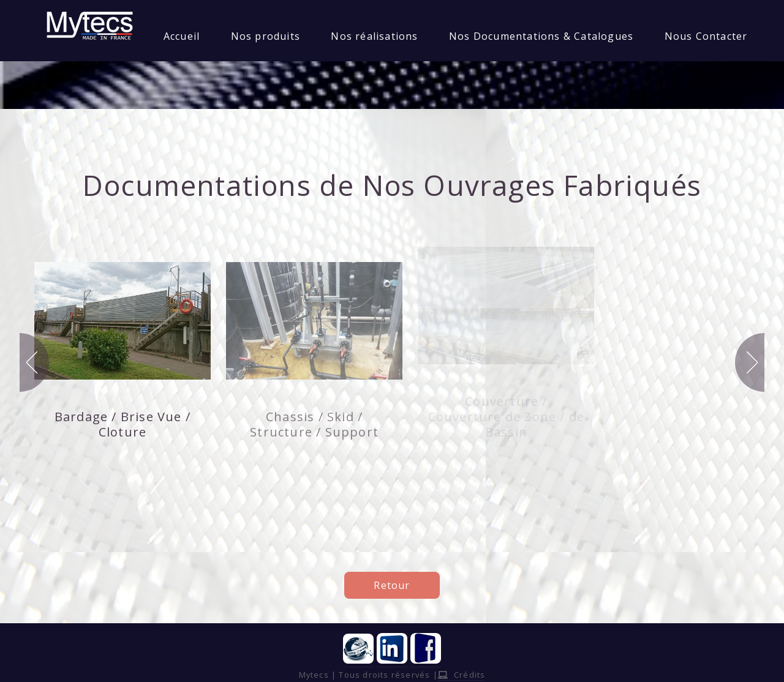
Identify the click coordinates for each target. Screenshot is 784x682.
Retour (392, 585)
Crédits (462, 675)
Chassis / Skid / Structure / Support (314, 424)
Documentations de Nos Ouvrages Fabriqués (392, 185)
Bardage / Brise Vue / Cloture (123, 424)
